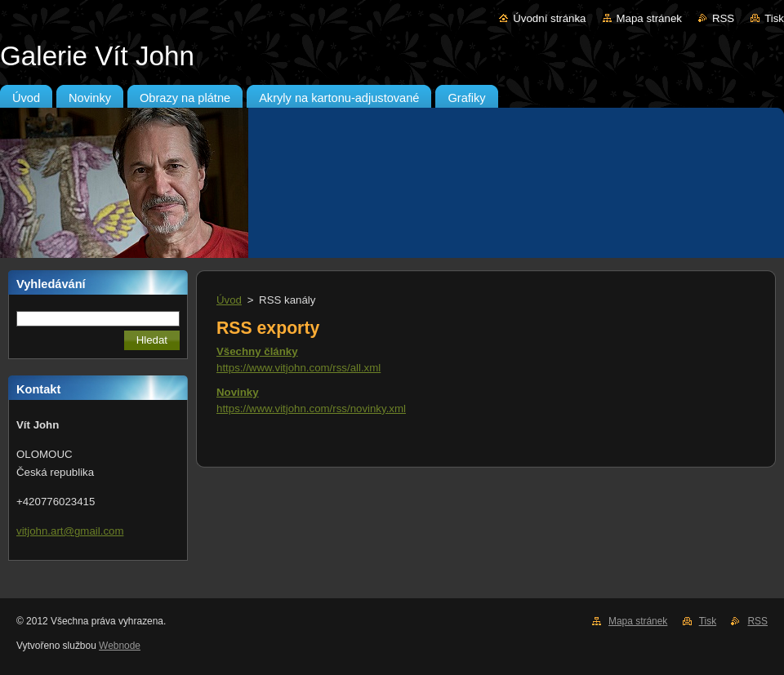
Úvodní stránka (549, 18)
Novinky (238, 392)
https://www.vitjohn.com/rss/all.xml (298, 368)
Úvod (229, 300)
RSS (723, 18)
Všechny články (257, 351)
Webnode (120, 646)
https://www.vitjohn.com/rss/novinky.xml (311, 409)
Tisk (774, 18)
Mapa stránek (649, 18)
